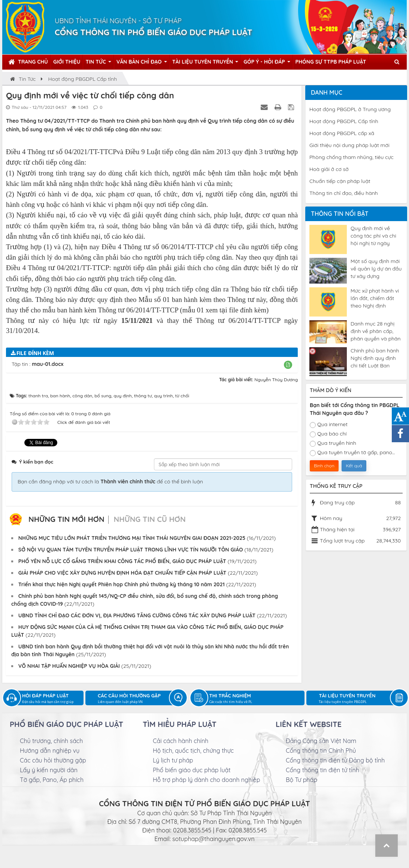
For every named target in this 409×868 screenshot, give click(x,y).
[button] (288, 365)
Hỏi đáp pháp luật (53, 699)
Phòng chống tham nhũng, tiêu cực (352, 157)
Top (387, 846)
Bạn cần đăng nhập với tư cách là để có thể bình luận (110, 482)
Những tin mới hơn (66, 519)
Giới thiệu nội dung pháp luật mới (349, 145)
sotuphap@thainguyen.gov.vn (213, 839)
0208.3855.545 (192, 830)
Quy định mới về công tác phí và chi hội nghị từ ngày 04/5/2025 (373, 236)
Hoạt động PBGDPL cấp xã (342, 133)
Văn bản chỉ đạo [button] (142, 64)
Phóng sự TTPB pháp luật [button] (331, 62)
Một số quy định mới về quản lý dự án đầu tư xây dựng (376, 269)
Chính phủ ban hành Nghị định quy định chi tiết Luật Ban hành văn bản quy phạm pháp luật (375, 358)
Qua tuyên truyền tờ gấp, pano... (352, 453)
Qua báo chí (328, 434)
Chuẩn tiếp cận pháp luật (340, 181)
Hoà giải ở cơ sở (329, 169)
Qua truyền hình (333, 443)
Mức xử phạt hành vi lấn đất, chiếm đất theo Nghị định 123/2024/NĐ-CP (375, 298)
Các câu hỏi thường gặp (139, 699)
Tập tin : (37, 364)
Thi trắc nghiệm (257, 699)
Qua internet (329, 424)
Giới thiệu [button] (67, 62)
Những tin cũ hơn (149, 519)
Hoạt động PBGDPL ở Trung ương (350, 109)
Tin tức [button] (98, 64)
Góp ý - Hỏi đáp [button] (267, 64)
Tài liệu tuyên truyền (360, 699)
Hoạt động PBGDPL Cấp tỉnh (344, 121)
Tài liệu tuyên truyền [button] (205, 64)
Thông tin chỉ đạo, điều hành (344, 193)
